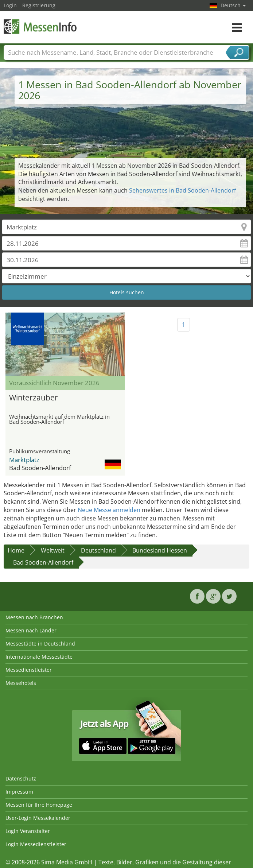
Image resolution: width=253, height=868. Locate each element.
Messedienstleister (29, 670)
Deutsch (233, 5)
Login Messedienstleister (36, 844)
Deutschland (98, 550)
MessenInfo (40, 26)
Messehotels (21, 683)
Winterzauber (34, 398)
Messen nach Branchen (34, 617)
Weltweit (53, 550)
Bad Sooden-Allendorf (43, 562)
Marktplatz (24, 460)
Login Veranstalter (28, 831)
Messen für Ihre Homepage (39, 805)
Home (16, 550)
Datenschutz (21, 778)
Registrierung (39, 5)
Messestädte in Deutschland (40, 644)
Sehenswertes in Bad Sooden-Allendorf (182, 190)
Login (10, 5)
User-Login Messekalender (38, 818)
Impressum (19, 792)
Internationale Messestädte (39, 657)
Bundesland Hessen (160, 550)
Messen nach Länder (31, 630)
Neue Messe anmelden (109, 510)
